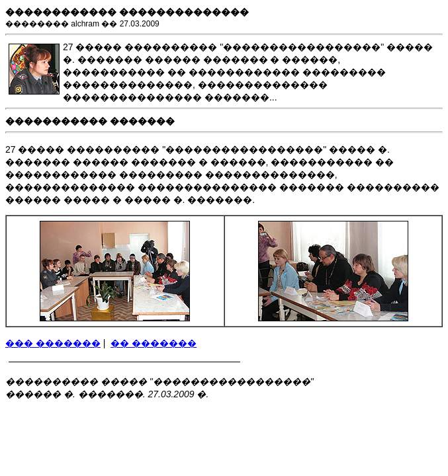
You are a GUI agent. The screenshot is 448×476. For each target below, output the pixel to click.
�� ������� (154, 343)
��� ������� (53, 343)
